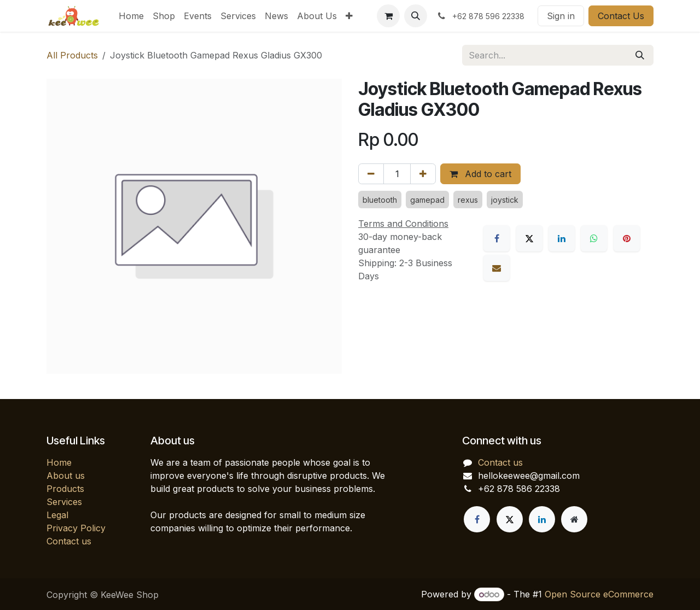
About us (66, 476)
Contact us (69, 541)
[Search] (640, 55)
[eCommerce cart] (388, 16)
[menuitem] (131, 16)
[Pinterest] (627, 238)
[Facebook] (497, 238)
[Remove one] (371, 174)
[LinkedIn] (562, 238)
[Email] (497, 268)
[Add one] (423, 174)
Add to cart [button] (480, 174)
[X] (529, 238)
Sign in (561, 16)
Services (64, 502)
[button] (416, 16)
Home (59, 462)
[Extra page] (574, 519)
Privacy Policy (76, 528)
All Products (72, 55)
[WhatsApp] (594, 238)
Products (65, 489)
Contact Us (621, 16)
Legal (57, 515)
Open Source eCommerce (599, 594)
